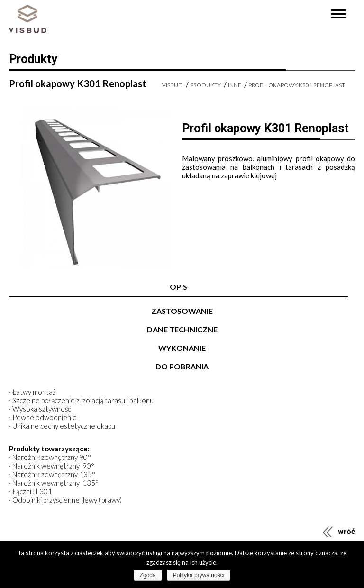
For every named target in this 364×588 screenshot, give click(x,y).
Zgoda (148, 575)
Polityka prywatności (199, 575)
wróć (346, 532)
